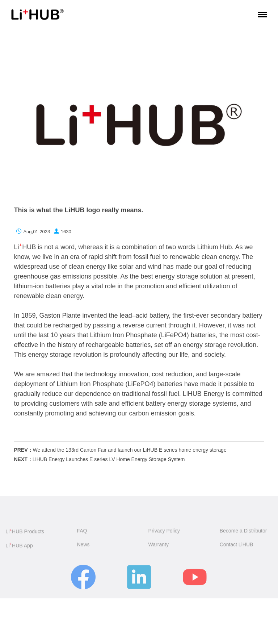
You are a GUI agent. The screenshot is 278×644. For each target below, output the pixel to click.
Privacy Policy (164, 534)
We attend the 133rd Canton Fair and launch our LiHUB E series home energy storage (130, 450)
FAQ (82, 534)
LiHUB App (19, 549)
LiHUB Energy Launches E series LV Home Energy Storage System (109, 459)
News (83, 548)
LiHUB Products (25, 535)
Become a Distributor (243, 534)
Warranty (159, 548)
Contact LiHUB (237, 548)
